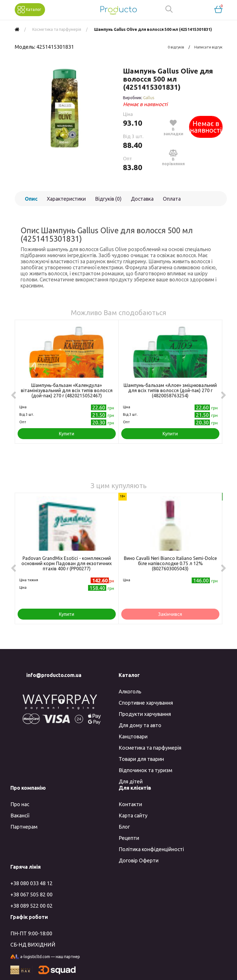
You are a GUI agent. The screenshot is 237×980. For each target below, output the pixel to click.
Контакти (130, 804)
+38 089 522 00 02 (31, 906)
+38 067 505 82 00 (31, 894)
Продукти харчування (145, 714)
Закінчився (170, 614)
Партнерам (24, 827)
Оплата (172, 199)
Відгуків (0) (108, 199)
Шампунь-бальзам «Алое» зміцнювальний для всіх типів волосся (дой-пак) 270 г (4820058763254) (170, 390)
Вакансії (20, 815)
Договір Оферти (139, 860)
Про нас (20, 804)
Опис (31, 199)
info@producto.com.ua (54, 675)
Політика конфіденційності (151, 849)
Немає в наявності (206, 127)
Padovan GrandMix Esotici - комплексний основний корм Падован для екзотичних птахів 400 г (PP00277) (67, 563)
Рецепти (129, 838)
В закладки (173, 127)
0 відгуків (176, 47)
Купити (67, 434)
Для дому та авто (140, 725)
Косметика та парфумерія (150, 748)
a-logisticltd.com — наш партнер (45, 957)
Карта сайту (133, 815)
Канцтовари (133, 736)
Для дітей (131, 781)
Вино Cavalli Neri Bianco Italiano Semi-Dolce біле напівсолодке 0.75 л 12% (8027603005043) (170, 563)
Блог (124, 827)
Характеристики (66, 199)
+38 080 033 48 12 (31, 883)
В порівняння (173, 157)
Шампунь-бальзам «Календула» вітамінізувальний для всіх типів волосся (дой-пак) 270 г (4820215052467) (67, 390)
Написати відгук (208, 47)
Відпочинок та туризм (145, 770)
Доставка (142, 199)
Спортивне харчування (146, 703)
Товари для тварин (141, 759)
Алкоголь (130, 691)
